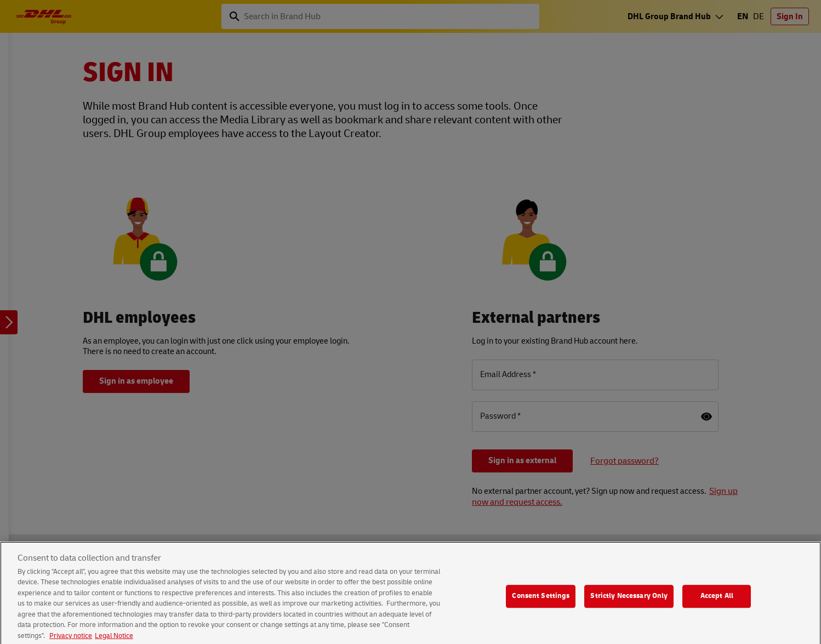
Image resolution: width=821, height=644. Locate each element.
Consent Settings (541, 601)
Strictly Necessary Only (629, 601)
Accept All (717, 601)
